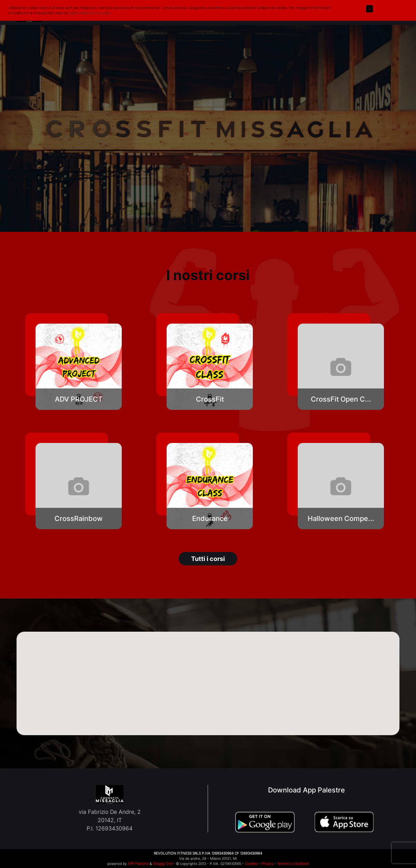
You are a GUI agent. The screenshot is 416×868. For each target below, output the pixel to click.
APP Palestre (138, 864)
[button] (79, 367)
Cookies (251, 864)
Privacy (267, 864)
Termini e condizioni (293, 864)
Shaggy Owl (162, 864)
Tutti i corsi (208, 559)
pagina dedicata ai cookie (89, 13)
